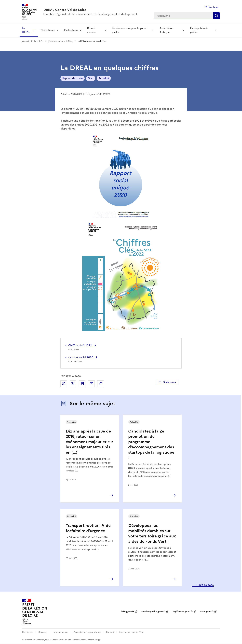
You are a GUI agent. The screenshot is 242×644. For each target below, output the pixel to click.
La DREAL (26, 30)
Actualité (104, 78)
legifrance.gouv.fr (183, 612)
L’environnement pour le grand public (129, 30)
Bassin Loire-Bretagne (166, 30)
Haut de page (205, 585)
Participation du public (199, 30)
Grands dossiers (92, 30)
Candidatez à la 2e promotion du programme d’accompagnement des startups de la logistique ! (151, 444)
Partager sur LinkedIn (82, 384)
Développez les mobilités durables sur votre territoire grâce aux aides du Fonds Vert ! (152, 533)
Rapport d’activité (73, 78)
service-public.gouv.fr (153, 612)
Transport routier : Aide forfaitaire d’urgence (88, 528)
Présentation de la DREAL (60, 41)
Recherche (216, 16)
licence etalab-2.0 (89, 640)
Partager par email (91, 384)
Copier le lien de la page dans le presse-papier (101, 384)
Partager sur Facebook (64, 384)
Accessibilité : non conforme (87, 632)
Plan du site (28, 632)
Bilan (91, 78)
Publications (71, 30)
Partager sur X (73, 384)
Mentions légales (60, 632)
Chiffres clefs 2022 (80, 345)
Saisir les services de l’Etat (131, 632)
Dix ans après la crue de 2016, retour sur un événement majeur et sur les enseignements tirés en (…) (89, 442)
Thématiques (48, 30)
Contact (213, 7)
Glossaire (43, 632)
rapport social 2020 (81, 357)
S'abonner (167, 382)
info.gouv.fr (128, 612)
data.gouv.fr (207, 612)
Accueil (26, 41)
